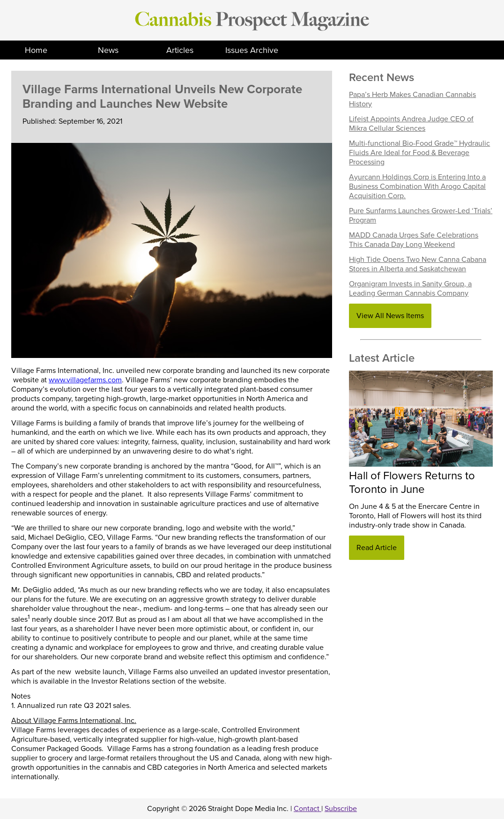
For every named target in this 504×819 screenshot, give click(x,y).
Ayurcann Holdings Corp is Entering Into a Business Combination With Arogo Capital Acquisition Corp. (417, 186)
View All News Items (390, 316)
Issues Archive (252, 50)
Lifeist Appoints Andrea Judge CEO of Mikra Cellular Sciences (411, 124)
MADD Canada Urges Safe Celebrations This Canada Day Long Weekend (414, 240)
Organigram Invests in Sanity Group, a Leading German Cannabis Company (410, 289)
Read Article (377, 548)
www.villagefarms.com (85, 380)
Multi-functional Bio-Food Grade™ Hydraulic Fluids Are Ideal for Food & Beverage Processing (419, 153)
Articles (180, 50)
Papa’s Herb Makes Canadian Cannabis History (412, 99)
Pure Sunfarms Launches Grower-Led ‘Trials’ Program (421, 216)
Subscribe (341, 809)
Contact (308, 809)
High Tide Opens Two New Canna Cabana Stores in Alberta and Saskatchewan (418, 264)
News (108, 50)
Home (36, 50)
